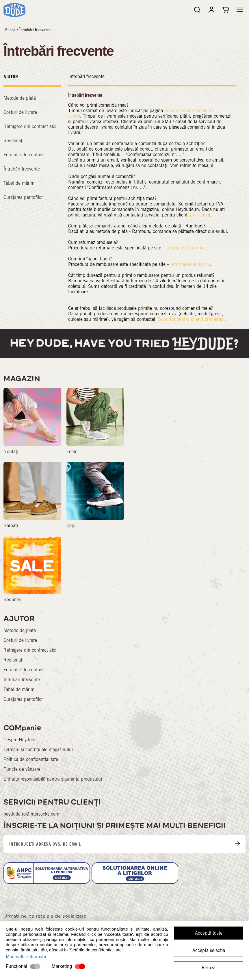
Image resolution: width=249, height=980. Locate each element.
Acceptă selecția (209, 950)
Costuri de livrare (20, 112)
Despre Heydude (20, 740)
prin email (200, 215)
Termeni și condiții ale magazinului (38, 750)
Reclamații (14, 141)
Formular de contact (24, 155)
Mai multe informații (26, 957)
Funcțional (16, 966)
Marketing (62, 966)
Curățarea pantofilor (23, 197)
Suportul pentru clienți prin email (191, 319)
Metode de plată (20, 98)
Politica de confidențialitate (31, 759)
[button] (240, 10)
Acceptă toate (209, 933)
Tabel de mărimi (19, 183)
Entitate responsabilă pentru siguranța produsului (53, 779)
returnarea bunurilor (186, 248)
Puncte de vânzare (22, 769)
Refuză (209, 968)
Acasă (10, 29)
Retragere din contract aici (30, 126)
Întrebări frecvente (35, 30)
